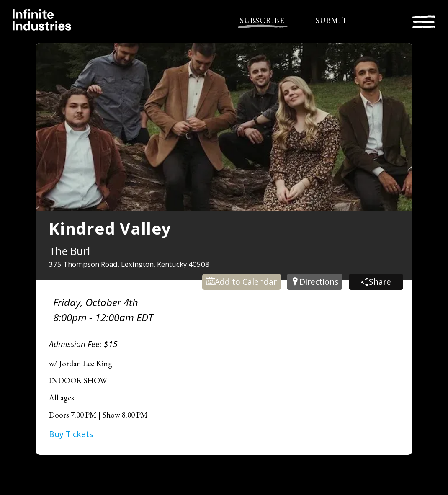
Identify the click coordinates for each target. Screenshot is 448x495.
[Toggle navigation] (424, 21)
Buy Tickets (71, 434)
